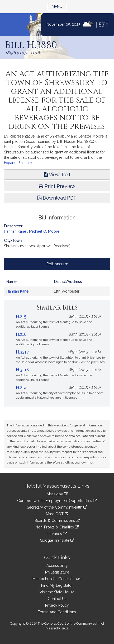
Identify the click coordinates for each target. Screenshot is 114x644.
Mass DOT (57, 514)
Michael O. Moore (44, 231)
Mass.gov (57, 494)
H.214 (21, 388)
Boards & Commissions (57, 521)
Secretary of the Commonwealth (57, 507)
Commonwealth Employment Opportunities (57, 501)
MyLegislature (57, 572)
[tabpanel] (57, 286)
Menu (59, 6)
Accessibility (57, 566)
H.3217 (22, 352)
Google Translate (57, 540)
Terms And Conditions (57, 612)
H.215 (21, 317)
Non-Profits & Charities (57, 527)
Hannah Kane (15, 231)
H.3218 (22, 370)
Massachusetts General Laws (57, 579)
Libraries (57, 534)
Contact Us (57, 599)
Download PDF (57, 198)
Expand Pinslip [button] (18, 163)
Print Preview (57, 186)
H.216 (21, 334)
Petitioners (57, 264)
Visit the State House (57, 592)
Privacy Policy (57, 605)
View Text (57, 175)
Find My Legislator (57, 585)
